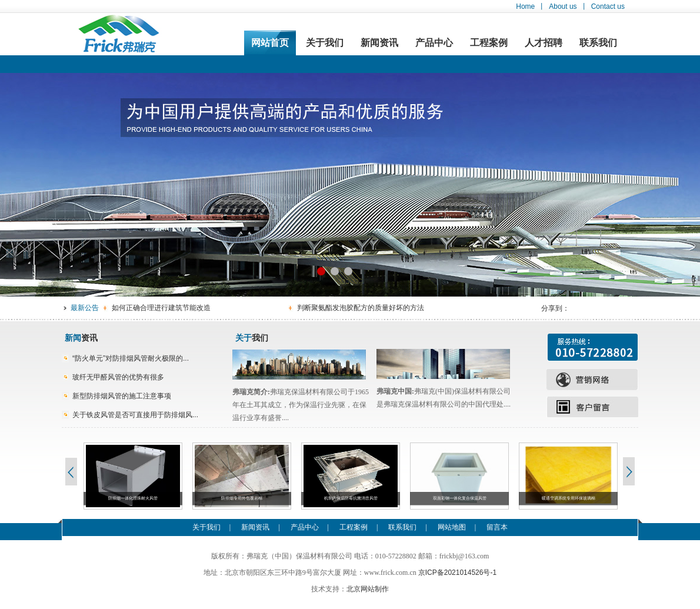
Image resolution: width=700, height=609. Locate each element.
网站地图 (452, 527)
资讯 (81, 338)
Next (629, 471)
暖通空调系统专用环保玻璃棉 (569, 498)
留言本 (497, 527)
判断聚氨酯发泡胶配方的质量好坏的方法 (361, 308)
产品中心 (434, 43)
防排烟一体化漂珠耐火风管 (133, 498)
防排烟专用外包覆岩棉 (242, 498)
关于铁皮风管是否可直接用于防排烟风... (135, 415)
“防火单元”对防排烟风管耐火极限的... (131, 358)
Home (525, 6)
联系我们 (598, 43)
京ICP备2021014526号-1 (457, 573)
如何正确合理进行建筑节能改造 (161, 308)
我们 (252, 338)
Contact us (608, 6)
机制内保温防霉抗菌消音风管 (351, 498)
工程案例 (489, 43)
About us (563, 6)
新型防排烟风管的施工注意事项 (122, 396)
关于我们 (325, 43)
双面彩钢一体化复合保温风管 (460, 498)
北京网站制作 (368, 589)
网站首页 (270, 43)
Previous (71, 471)
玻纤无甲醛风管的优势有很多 (118, 377)
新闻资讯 (379, 43)
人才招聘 (544, 43)
